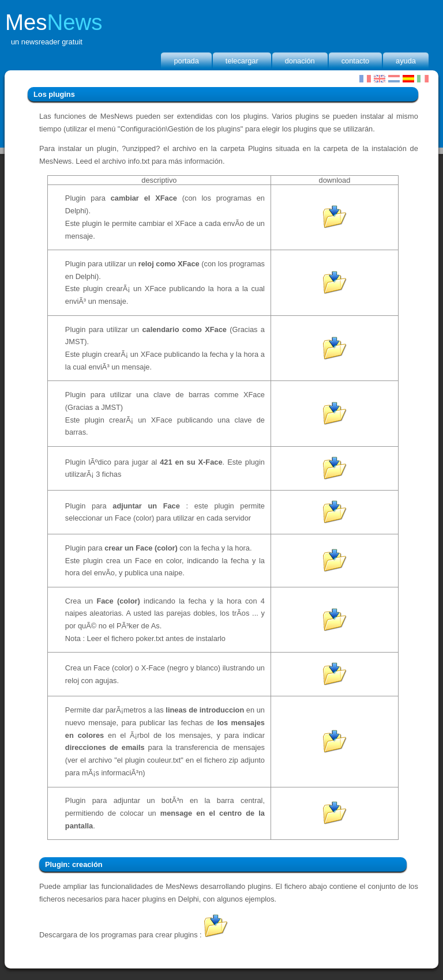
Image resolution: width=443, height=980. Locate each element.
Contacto (355, 61)
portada (186, 61)
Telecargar (242, 61)
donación (300, 61)
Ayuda (406, 61)
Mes (54, 22)
